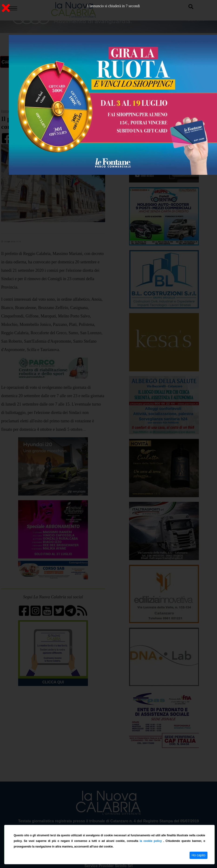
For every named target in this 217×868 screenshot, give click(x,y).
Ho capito (199, 855)
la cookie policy (152, 841)
